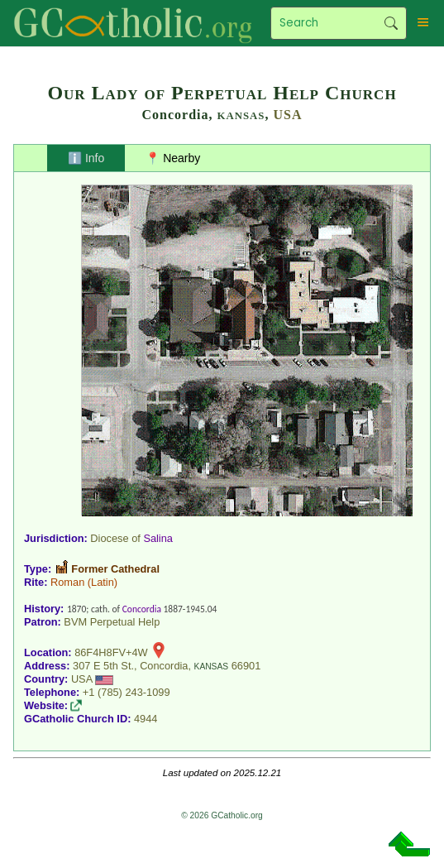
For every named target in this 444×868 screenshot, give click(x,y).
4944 (146, 719)
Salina (158, 538)
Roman (67, 582)
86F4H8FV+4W (111, 652)
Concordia (142, 609)
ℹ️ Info (86, 158)
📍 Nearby (173, 158)
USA (287, 115)
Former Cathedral (115, 569)
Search (391, 23)
